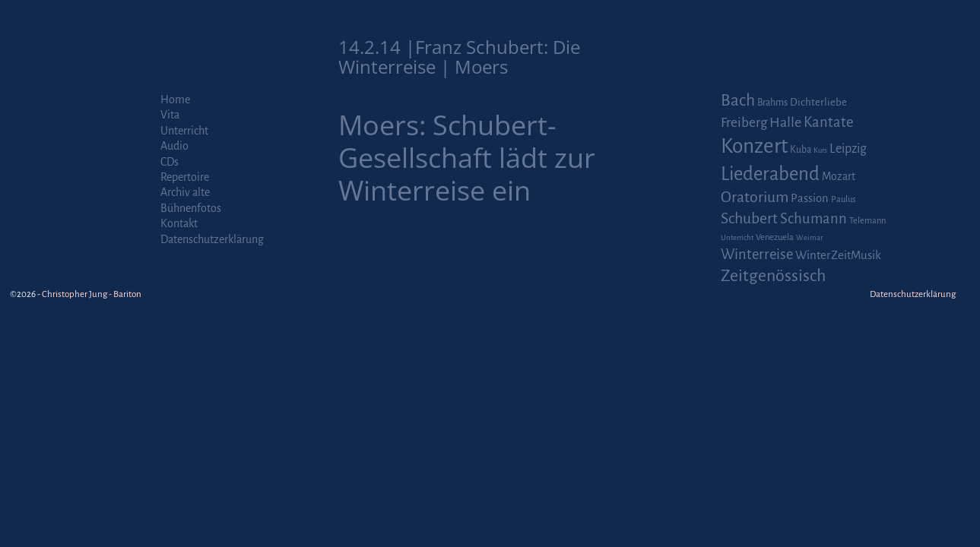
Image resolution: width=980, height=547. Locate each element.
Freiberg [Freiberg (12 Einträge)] (744, 123)
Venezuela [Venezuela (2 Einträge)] (775, 237)
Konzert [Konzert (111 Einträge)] (754, 146)
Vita (170, 115)
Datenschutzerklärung (212, 239)
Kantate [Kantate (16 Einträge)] (828, 122)
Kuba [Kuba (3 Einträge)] (801, 150)
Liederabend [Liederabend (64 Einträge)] (770, 174)
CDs (170, 162)
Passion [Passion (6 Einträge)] (810, 198)
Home (175, 100)
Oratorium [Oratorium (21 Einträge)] (755, 197)
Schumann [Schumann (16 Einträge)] (813, 219)
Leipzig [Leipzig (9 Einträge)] (848, 149)
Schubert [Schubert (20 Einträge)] (749, 218)
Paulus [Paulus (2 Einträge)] (844, 199)
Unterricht (184, 131)
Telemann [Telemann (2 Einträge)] (867, 221)
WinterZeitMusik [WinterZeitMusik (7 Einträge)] (838, 255)
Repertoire (185, 177)
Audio (174, 146)
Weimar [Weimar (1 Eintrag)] (809, 237)
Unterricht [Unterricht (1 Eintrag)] (737, 237)
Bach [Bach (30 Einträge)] (738, 100)
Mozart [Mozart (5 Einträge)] (839, 176)
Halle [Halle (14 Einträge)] (785, 122)
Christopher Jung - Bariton (92, 294)
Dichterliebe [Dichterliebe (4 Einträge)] (818, 102)
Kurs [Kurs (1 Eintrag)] (820, 150)
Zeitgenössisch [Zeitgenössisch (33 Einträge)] (773, 276)
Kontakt (179, 223)
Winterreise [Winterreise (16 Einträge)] (757, 255)
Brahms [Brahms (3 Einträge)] (772, 103)
